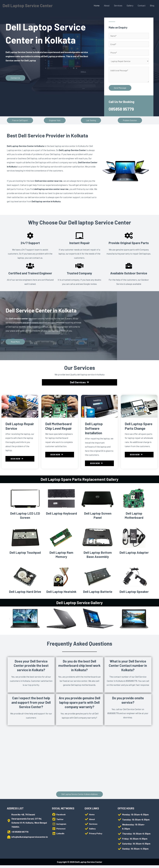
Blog (152, 5)
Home (97, 5)
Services (118, 5)
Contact (142, 5)
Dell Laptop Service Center (29, 5)
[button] (20, 122)
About (107, 5)
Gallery (130, 5)
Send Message (120, 89)
